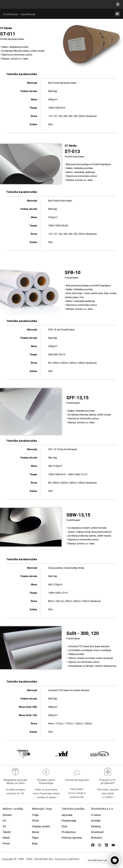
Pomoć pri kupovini (77, 780)
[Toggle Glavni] (118, 4)
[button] (117, 14)
